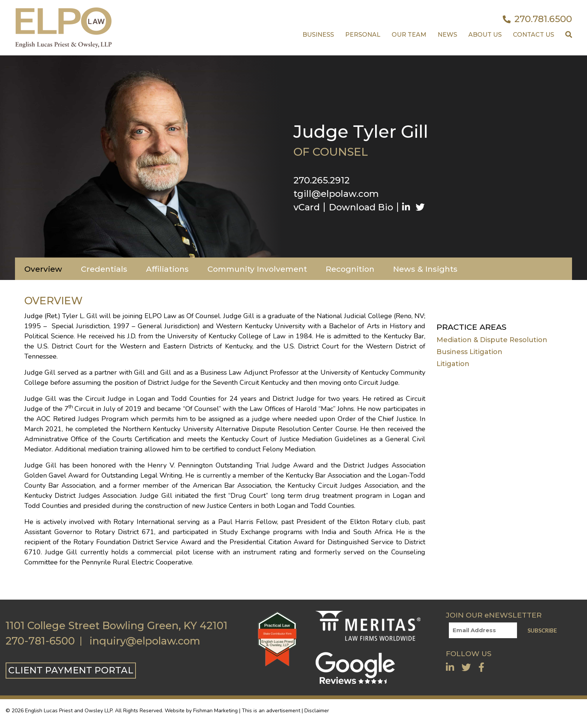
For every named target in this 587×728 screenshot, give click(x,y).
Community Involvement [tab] (257, 269)
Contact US (533, 35)
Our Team (409, 35)
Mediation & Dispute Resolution (492, 340)
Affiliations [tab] (167, 269)
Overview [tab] (43, 269)
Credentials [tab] (104, 269)
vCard (307, 207)
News (447, 35)
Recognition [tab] (350, 269)
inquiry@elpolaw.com (145, 641)
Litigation (453, 364)
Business (318, 35)
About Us (485, 35)
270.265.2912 (322, 180)
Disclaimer (317, 711)
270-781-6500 (40, 641)
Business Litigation (469, 352)
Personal (363, 35)
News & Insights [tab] (425, 269)
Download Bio (361, 207)
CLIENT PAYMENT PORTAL (71, 670)
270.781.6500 (537, 19)
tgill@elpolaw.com (336, 194)
